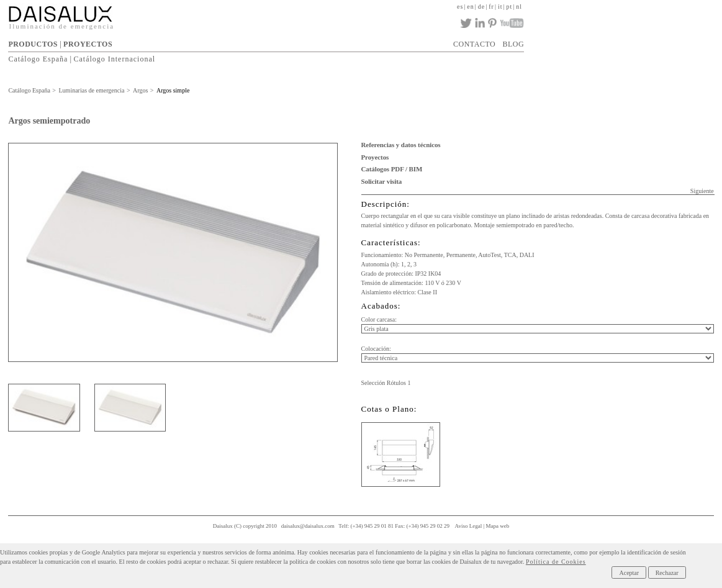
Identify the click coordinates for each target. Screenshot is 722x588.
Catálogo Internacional (114, 59)
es (460, 7)
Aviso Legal (469, 526)
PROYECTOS (88, 44)
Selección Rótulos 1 (386, 383)
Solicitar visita (382, 181)
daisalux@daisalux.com (308, 526)
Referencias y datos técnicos (401, 145)
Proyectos (375, 157)
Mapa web (498, 526)
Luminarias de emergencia (92, 90)
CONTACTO (474, 44)
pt (510, 7)
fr (491, 7)
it (500, 7)
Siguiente (702, 191)
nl (519, 7)
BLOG (513, 44)
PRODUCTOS (33, 44)
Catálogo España (38, 59)
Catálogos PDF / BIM (392, 169)
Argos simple (173, 90)
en (470, 7)
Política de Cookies (556, 562)
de (481, 7)
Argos (140, 90)
